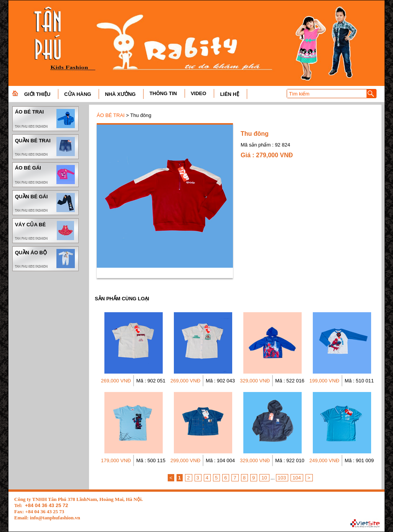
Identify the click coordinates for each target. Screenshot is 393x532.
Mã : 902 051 (151, 381)
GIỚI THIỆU (37, 94)
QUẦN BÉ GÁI (45, 203)
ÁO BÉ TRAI (45, 119)
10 (264, 478)
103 (282, 478)
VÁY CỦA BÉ (45, 231)
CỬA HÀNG (78, 94)
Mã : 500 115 (151, 460)
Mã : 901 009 (359, 460)
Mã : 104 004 (220, 460)
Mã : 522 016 (290, 381)
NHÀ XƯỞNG (120, 94)
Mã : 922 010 (290, 460)
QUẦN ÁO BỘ (45, 259)
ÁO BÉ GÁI (45, 175)
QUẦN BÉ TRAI (45, 147)
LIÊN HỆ (230, 94)
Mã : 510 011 (359, 381)
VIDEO (198, 93)
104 (297, 478)
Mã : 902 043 (220, 381)
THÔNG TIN (163, 93)
